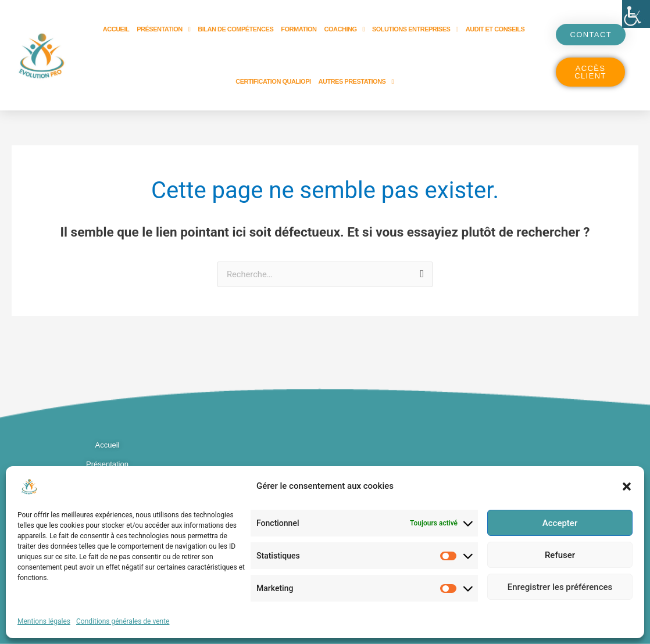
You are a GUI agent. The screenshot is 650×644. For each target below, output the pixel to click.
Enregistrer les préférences (560, 587)
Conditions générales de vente (123, 621)
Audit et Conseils (495, 29)
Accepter (560, 523)
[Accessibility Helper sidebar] (636, 14)
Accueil (116, 29)
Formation (299, 29)
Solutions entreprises (415, 29)
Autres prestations (356, 82)
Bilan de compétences (235, 29)
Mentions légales (44, 621)
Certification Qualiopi (273, 81)
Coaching (344, 29)
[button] (627, 486)
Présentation (163, 29)
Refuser (560, 555)
